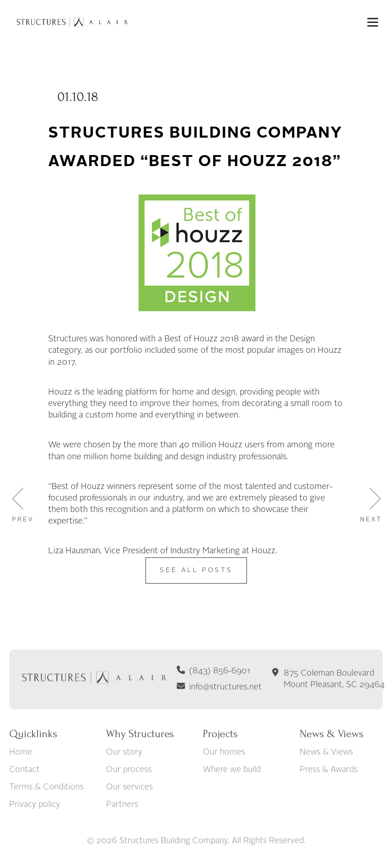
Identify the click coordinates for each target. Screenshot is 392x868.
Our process (129, 798)
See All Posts (196, 570)
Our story (124, 781)
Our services (129, 816)
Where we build (232, 798)
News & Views (326, 781)
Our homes (224, 781)
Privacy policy (35, 834)
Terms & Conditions (46, 816)
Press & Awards (329, 798)
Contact (24, 798)
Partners (122, 834)
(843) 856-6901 (220, 700)
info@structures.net (225, 716)
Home (21, 781)
